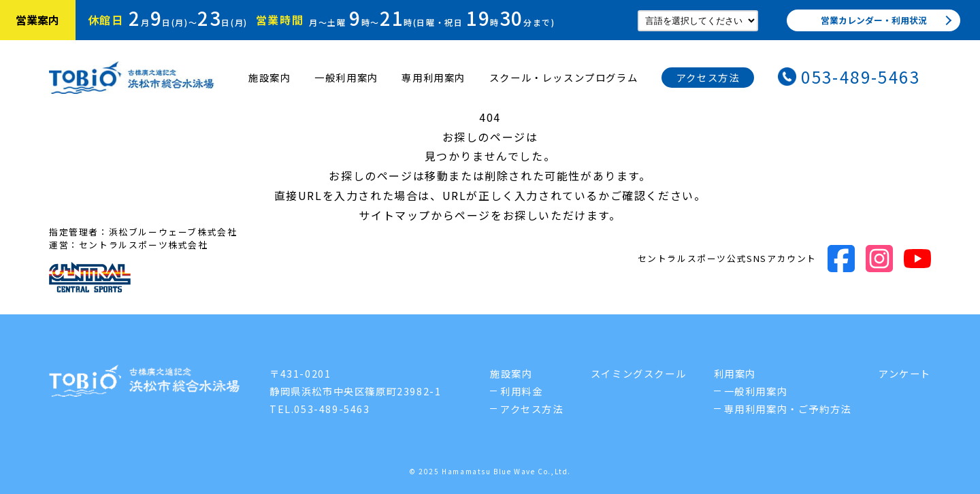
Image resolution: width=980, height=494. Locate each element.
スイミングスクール (638, 373)
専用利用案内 (434, 78)
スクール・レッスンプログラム (563, 78)
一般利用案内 (346, 78)
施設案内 (269, 78)
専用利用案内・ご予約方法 (788, 409)
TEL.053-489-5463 (320, 409)
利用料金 (521, 391)
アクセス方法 (708, 77)
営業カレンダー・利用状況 (874, 20)
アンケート (905, 373)
